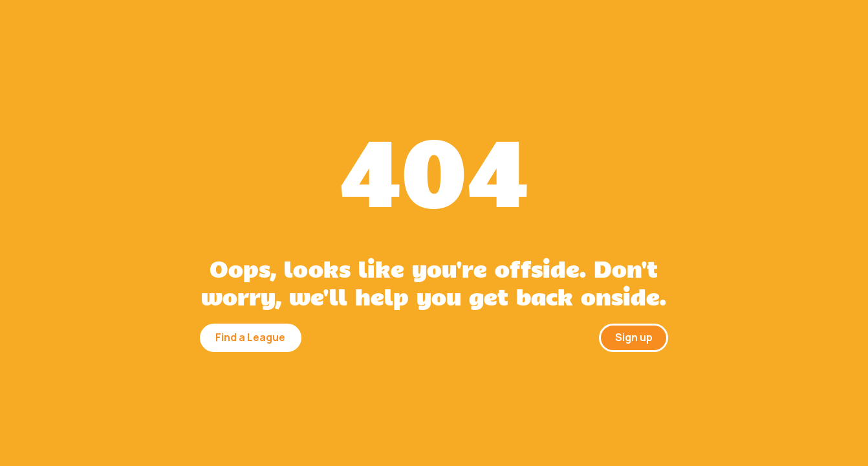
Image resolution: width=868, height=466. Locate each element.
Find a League (250, 337)
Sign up (634, 337)
